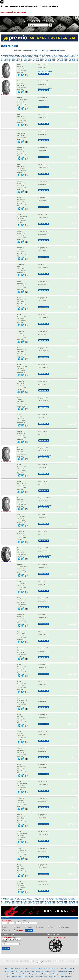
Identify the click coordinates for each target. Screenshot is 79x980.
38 (60, 55)
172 (34, 61)
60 (21, 57)
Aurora (27, 969)
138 (29, 59)
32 (50, 55)
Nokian (66, 974)
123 (70, 58)
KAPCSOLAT (53, 6)
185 (65, 61)
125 (74, 58)
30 (46, 55)
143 (41, 59)
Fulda (33, 971)
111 (41, 58)
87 (68, 57)
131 (12, 59)
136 (24, 59)
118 (58, 58)
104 (24, 58)
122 (67, 58)
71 (40, 57)
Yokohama (68, 977)
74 (46, 57)
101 (17, 58)
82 (59, 57)
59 (20, 57)
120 (62, 58)
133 (17, 59)
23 (34, 55)
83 (61, 57)
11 (14, 55)
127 (2, 59)
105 (26, 58)
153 (65, 59)
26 (39, 55)
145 (45, 59)
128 (5, 59)
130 (9, 59)
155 (70, 59)
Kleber (13, 974)
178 (48, 61)
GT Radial (54, 971)
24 (36, 55)
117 (55, 58)
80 (56, 57)
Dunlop (72, 969)
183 (60, 61)
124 (72, 58)
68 (35, 57)
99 (12, 58)
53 (9, 57)
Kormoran (19, 974)
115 (50, 58)
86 (66, 57)
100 (14, 58)
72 (42, 57)
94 (4, 58)
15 (21, 55)
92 (76, 57)
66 (32, 57)
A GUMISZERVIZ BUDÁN (39, 21)
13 (17, 55)
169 (26, 61)
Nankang (55, 974)
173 (36, 61)
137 (26, 59)
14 (19, 55)
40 (63, 55)
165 (17, 61)
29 (44, 55)
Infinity (66, 971)
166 (19, 61)
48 (77, 55)
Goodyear (47, 971)
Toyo (40, 977)
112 (43, 58)
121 (65, 58)
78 (52, 57)
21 (31, 55)
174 (38, 61)
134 (19, 59)
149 (55, 59)
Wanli (62, 977)
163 (12, 61)
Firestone (27, 971)
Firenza (21, 971)
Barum (32, 969)
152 (62, 59)
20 (29, 55)
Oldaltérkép (7, 961)
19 (27, 55)
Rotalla (9, 977)
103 (21, 58)
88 (70, 57)
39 (62, 55)
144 (43, 59)
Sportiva (25, 977)
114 (48, 58)
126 (77, 58)
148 (53, 59)
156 (72, 59)
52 (8, 57)
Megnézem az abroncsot (45, 72)
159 (2, 61)
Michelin (49, 974)
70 (39, 57)
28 (43, 55)
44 (70, 55)
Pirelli (71, 974)
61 (23, 57)
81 (58, 57)
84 (63, 57)
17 (24, 55)
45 (72, 55)
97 (9, 58)
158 (77, 59)
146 (48, 59)
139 (31, 59)
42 (67, 55)
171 (31, 61)
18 (26, 55)
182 (58, 61)
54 (11, 57)
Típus (41, 50)
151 (60, 59)
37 (58, 55)
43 (69, 55)
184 (62, 61)
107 (31, 58)
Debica (66, 969)
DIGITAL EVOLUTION (49, 961)
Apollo (16, 969)
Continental (55, 969)
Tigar (36, 977)
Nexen (61, 974)
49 (3, 57)
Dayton (61, 969)
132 (14, 59)
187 (70, 61)
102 (19, 58)
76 (49, 57)
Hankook (60, 971)
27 (41, 55)
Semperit (19, 977)
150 (58, 59)
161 (7, 61)
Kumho (25, 974)
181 (55, 61)
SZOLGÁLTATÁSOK (17, 6)
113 (45, 58)
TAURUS (31, 977)
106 (29, 58)
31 (48, 55)
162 (9, 61)
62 (25, 57)
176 (43, 61)
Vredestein (57, 977)
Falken (16, 971)
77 (51, 57)
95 (5, 58)
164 (14, 61)
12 (15, 55)
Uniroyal (45, 977)
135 (21, 59)
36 (57, 55)
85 (64, 57)
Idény (46, 50)
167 (21, 61)
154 (67, 59)
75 (47, 57)
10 (12, 55)
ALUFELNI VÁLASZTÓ (33, 6)
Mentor (44, 974)
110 (38, 58)
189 (74, 61)
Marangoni (32, 974)
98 (10, 58)
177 (45, 61)
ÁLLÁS (45, 6)
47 (75, 55)
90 (73, 57)
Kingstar (8, 974)
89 (71, 57)
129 (7, 59)
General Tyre (39, 971)
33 (51, 55)
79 (54, 57)
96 (7, 58)
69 (37, 57)
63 (27, 57)
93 (2, 58)
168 (24, 61)
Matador (38, 974)
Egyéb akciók (9, 971)
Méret (35, 50)
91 (75, 57)
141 (36, 59)
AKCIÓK (6, 6)
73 (44, 57)
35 (55, 55)
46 (74, 55)
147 (50, 59)
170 (29, 61)
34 (53, 55)
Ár (31, 50)
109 (36, 58)
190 (77, 61)
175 (41, 61)
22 (33, 55)
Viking (51, 977)
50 (4, 57)
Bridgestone (47, 969)
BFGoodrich (39, 969)
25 (38, 55)
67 (33, 57)
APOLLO (22, 969)
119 (60, 58)
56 (15, 57)
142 (38, 59)
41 (65, 55)
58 (18, 57)
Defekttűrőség (55, 50)
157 (74, 59)
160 (5, 61)
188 (72, 61)
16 (22, 55)
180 (53, 61)
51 (6, 57)
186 (67, 61)
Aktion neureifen (9, 969)
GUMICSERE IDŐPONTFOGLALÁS (13, 12)
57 (16, 57)
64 (28, 57)
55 (13, 57)
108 (34, 58)
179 (50, 61)
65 (30, 57)
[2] (3, 55)
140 (34, 59)
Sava (14, 977)
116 (53, 58)
